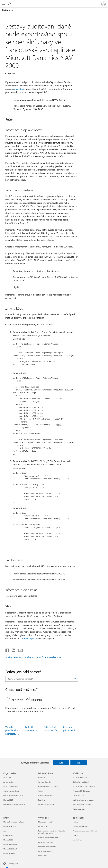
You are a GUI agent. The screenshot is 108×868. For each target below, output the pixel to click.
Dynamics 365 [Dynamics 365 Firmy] (8, 835)
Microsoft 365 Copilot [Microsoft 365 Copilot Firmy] (11, 849)
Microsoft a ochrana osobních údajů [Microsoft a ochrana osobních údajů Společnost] (85, 831)
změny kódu (19, 89)
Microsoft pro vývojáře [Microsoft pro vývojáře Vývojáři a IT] (46, 822)
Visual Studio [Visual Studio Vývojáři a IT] (43, 856)
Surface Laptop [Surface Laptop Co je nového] (8, 782)
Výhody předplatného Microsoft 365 (12, 730)
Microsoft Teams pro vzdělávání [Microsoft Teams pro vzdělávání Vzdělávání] (84, 786)
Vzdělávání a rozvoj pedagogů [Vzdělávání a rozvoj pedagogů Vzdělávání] (83, 800)
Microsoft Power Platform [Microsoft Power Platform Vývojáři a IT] (47, 847)
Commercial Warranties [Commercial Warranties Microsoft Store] (46, 804)
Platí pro (11, 74)
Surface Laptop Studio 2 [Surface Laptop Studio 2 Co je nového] (11, 786)
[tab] (15, 699)
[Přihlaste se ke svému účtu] (103, 4)
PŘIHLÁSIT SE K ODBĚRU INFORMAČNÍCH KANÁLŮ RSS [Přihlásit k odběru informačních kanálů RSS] (34, 657)
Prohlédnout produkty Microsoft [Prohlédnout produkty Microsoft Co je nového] (14, 804)
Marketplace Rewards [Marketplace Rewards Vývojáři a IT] (46, 851)
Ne (79, 763)
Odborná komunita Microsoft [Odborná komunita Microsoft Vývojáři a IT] (48, 838)
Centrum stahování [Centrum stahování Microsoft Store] (45, 782)
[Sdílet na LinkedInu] (12, 650)
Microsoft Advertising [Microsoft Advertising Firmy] (11, 844)
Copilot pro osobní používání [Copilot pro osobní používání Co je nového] (13, 795)
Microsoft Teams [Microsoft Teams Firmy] (9, 853)
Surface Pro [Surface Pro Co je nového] (7, 777)
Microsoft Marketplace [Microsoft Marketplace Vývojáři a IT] (46, 842)
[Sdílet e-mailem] (19, 650)
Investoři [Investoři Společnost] (76, 835)
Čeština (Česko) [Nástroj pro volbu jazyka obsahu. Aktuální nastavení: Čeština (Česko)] (13, 864)
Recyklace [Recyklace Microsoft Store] (42, 800)
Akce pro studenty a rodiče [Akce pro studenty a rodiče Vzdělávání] (82, 804)
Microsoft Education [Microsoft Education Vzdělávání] (80, 777)
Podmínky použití (29, 638)
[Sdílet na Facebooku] (7, 650)
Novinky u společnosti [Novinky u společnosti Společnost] (81, 826)
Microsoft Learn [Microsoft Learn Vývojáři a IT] (44, 826)
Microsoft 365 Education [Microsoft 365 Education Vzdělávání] (81, 791)
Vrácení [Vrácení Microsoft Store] (41, 791)
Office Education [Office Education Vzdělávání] (79, 795)
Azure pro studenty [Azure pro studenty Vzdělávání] (80, 809)
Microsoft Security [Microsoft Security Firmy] (10, 826)
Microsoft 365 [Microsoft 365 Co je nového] (8, 800)
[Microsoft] (54, 2)
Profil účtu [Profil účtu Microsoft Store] (42, 777)
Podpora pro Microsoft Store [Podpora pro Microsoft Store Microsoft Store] (48, 786)
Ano (61, 763)
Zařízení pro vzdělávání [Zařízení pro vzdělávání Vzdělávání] (81, 782)
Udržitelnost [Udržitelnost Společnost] (77, 840)
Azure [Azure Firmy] (5, 831)
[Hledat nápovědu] (10, 4)
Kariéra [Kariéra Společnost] (76, 822)
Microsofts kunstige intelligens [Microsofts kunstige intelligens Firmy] (14, 822)
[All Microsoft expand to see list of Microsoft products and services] (4, 4)
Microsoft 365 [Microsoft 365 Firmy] (8, 840)
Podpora (7, 10)
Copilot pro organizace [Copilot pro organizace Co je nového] (11, 791)
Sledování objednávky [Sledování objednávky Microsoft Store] (46, 795)
